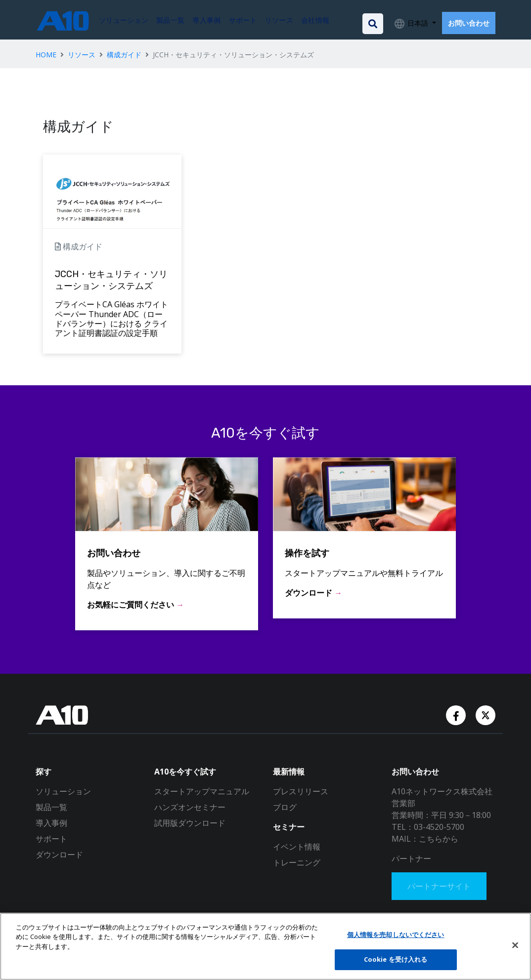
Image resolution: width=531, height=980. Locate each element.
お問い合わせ (469, 23)
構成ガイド (124, 55)
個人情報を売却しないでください (396, 935)
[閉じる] (515, 945)
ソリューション (63, 791)
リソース (82, 55)
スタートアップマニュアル (202, 791)
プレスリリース (301, 791)
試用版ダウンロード (190, 823)
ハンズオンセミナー (190, 807)
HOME (46, 55)
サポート (51, 839)
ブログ (285, 807)
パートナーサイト (439, 886)
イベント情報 (297, 847)
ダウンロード (59, 855)
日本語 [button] (418, 23)
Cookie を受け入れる (396, 959)
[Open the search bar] (373, 24)
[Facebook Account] (457, 714)
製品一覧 (51, 807)
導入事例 (51, 823)
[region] (265, 946)
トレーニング (297, 862)
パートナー (411, 858)
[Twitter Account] (486, 714)
